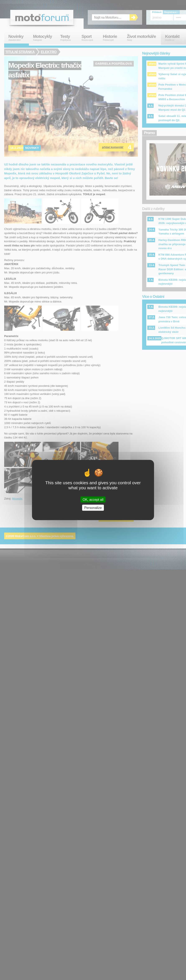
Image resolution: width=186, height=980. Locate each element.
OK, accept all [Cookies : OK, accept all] (93, 500)
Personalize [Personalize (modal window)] (93, 508)
